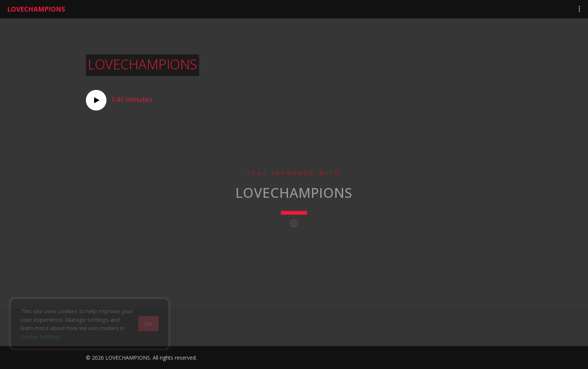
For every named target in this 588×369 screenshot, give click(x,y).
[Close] (148, 324)
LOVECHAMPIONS (36, 9)
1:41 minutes (119, 100)
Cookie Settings (41, 336)
